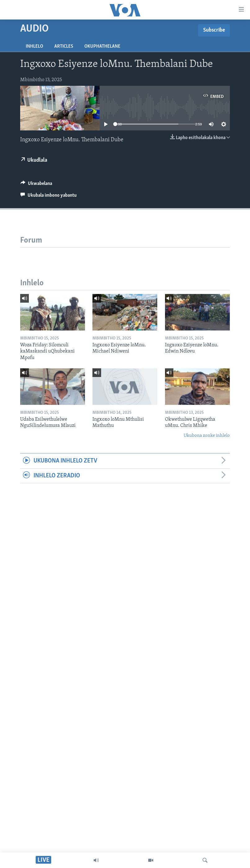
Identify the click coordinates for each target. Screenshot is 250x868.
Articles (64, 46)
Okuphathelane (102, 46)
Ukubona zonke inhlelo (207, 436)
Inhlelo (34, 46)
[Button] (36, 185)
